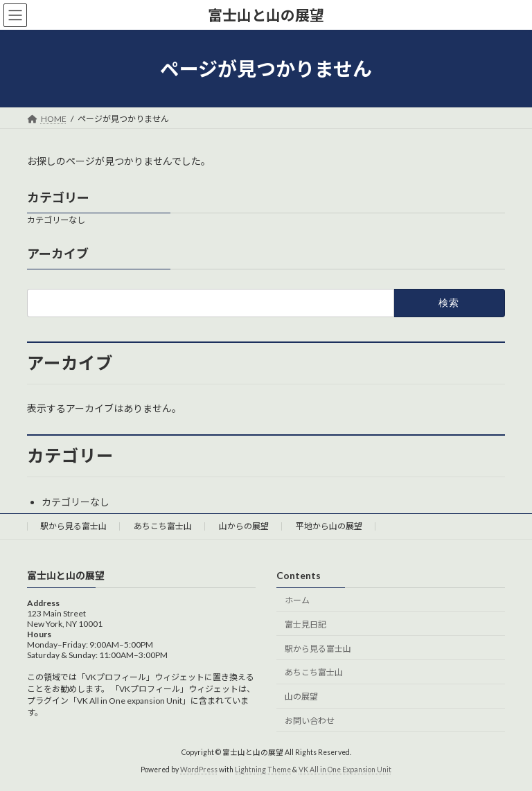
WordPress (199, 770)
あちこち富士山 (163, 526)
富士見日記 (305, 624)
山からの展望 (244, 526)
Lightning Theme (263, 770)
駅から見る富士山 (73, 526)
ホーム (297, 600)
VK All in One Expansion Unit (345, 770)
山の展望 (301, 696)
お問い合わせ (310, 720)
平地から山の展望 (329, 526)
